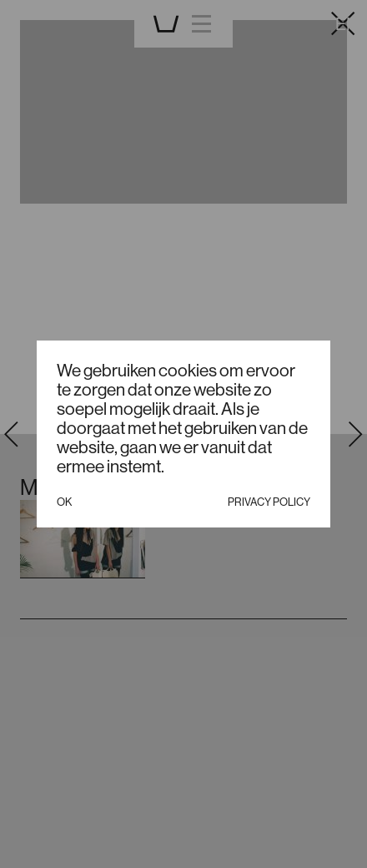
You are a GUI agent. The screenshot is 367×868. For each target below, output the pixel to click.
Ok (64, 502)
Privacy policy (269, 502)
